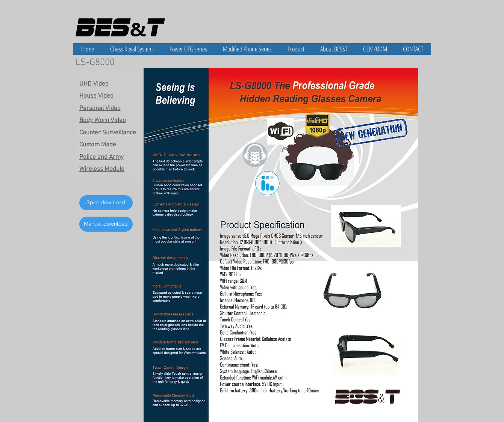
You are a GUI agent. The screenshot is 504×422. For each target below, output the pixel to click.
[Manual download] (106, 224)
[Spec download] (106, 203)
